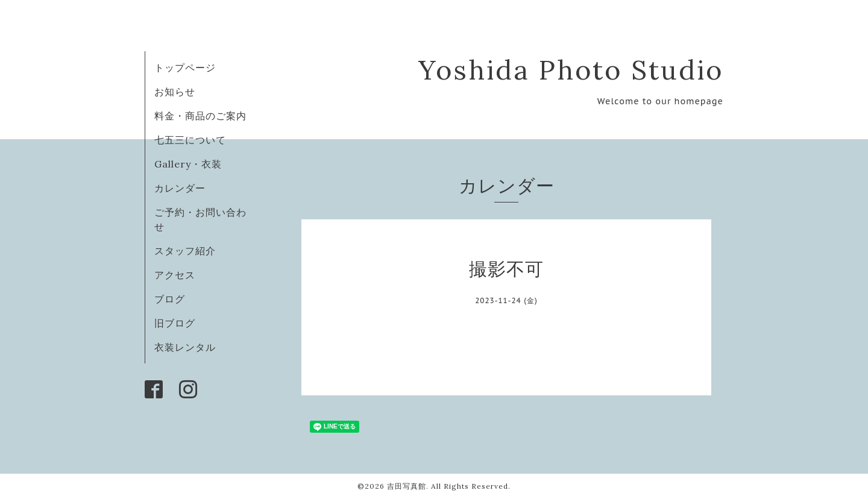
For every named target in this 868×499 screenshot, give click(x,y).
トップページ (185, 67)
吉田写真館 (407, 486)
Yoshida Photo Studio (571, 70)
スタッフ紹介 (185, 251)
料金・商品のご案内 (200, 116)
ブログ (170, 299)
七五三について (190, 140)
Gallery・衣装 (188, 164)
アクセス (175, 275)
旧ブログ (175, 323)
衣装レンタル (185, 347)
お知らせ (175, 92)
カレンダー (180, 188)
